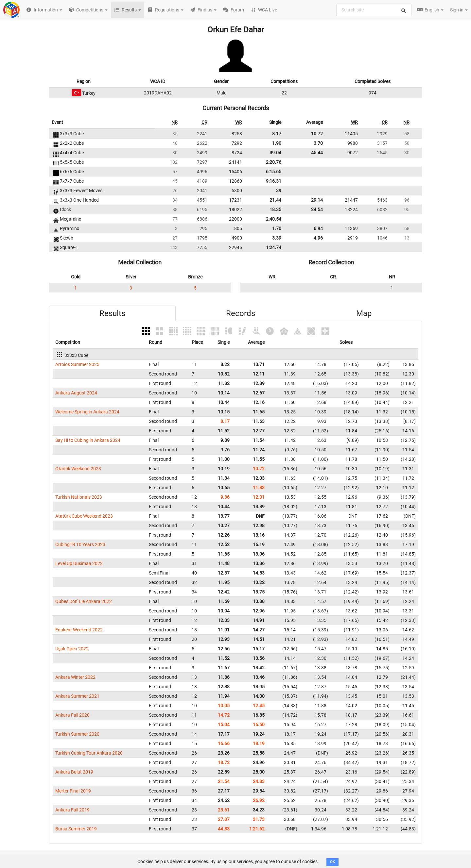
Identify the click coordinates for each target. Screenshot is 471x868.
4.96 (318, 238)
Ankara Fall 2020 (72, 715)
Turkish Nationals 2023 (79, 497)
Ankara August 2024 (76, 393)
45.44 (317, 153)
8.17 (277, 134)
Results (112, 313)
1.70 (277, 228)
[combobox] (374, 10)
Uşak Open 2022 (72, 649)
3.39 (277, 238)
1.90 (277, 143)
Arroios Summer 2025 (77, 364)
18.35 (275, 209)
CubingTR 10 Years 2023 (80, 544)
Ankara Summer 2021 (77, 696)
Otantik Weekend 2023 (78, 469)
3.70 (318, 143)
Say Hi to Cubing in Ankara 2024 (88, 440)
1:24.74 (274, 247)
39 (279, 191)
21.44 (275, 200)
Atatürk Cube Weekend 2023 (84, 516)
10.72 (317, 134)
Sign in (459, 10)
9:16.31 (274, 181)
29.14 (317, 200)
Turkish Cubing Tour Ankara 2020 (89, 753)
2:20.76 (274, 162)
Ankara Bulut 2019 (74, 772)
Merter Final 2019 (73, 791)
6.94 (318, 228)
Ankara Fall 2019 (72, 810)
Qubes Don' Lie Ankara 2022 (84, 601)
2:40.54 (274, 219)
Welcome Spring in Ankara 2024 (87, 412)
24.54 (317, 209)
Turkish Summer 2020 (77, 734)
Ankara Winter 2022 (75, 677)
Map (364, 313)
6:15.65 (274, 172)
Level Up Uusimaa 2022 (79, 563)
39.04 (275, 153)
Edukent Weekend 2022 (79, 630)
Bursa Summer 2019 (76, 829)
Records (241, 313)
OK (332, 862)
